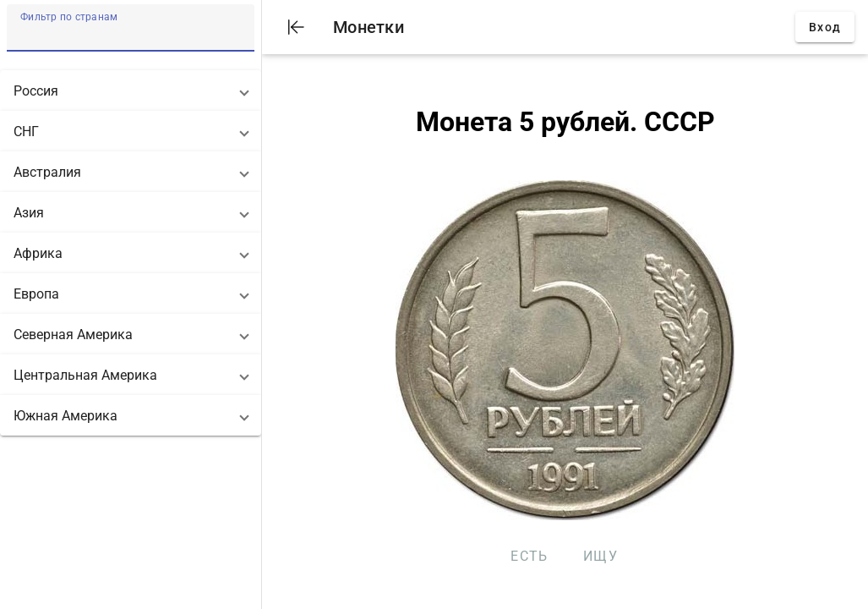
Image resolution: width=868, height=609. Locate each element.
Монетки (368, 27)
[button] (131, 91)
